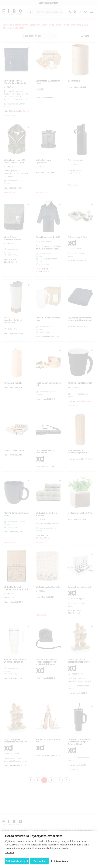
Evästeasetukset (60, 861)
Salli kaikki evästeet (17, 861)
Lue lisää (9, 852)
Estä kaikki (39, 861)
